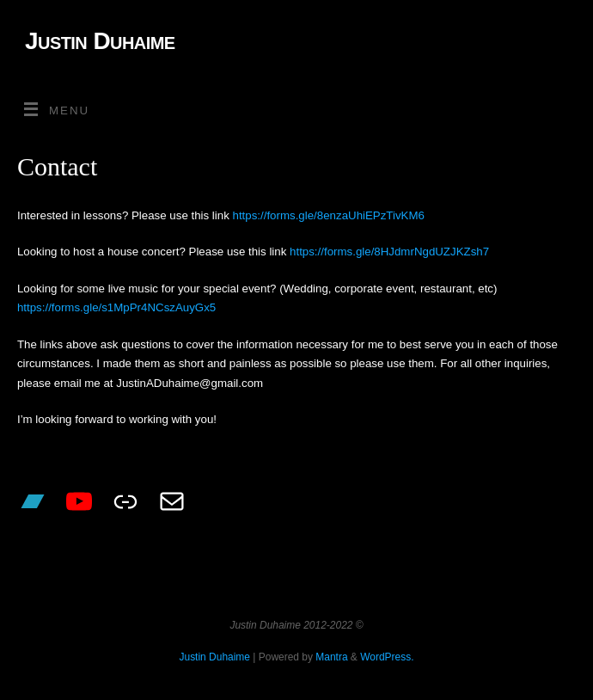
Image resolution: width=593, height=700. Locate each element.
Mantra (331, 657)
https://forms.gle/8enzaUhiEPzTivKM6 (329, 215)
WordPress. (387, 657)
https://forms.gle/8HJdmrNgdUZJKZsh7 (389, 252)
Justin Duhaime (100, 41)
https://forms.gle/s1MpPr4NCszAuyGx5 (116, 307)
